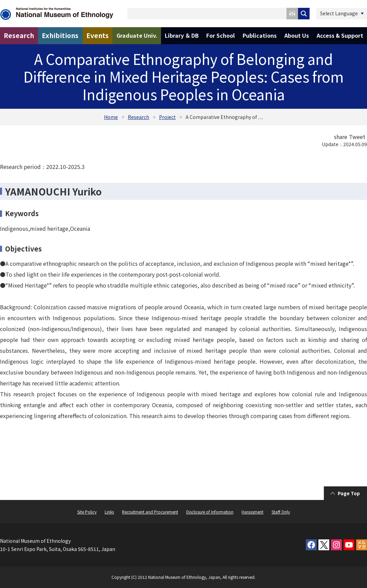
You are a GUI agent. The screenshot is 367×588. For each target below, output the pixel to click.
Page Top (349, 493)
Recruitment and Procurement (150, 512)
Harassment (252, 512)
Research (138, 117)
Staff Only (281, 512)
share (341, 137)
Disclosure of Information (210, 512)
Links (109, 512)
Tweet (357, 137)
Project (167, 117)
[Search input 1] (207, 14)
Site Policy (87, 512)
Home (111, 117)
